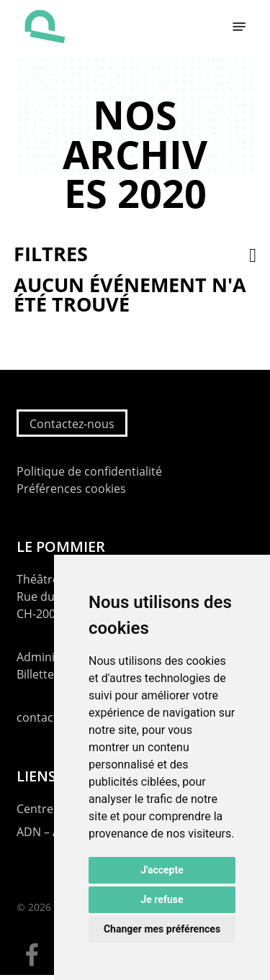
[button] (239, 27)
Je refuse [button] (162, 899)
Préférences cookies (71, 489)
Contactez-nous (72, 424)
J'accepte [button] (162, 870)
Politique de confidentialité (89, 471)
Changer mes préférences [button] (162, 929)
